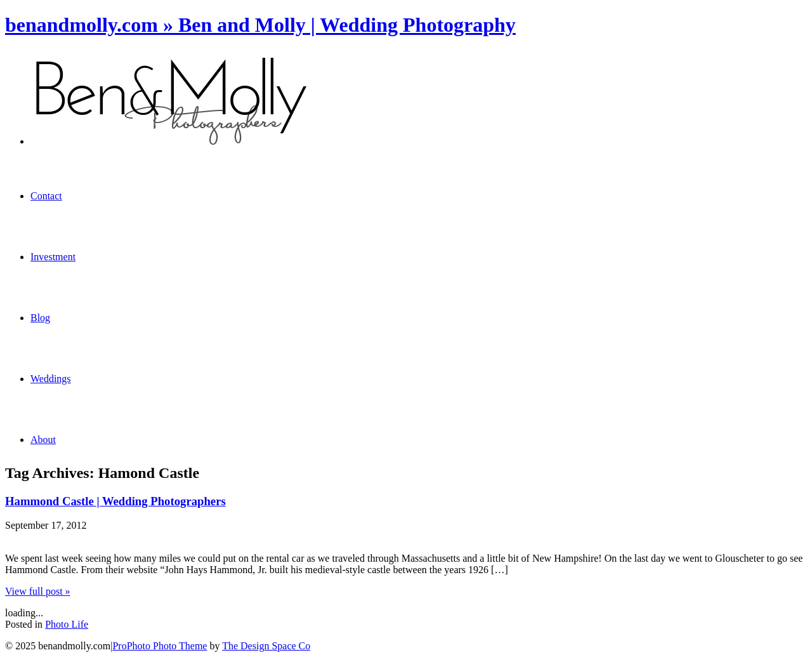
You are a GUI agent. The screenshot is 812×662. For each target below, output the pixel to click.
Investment (53, 257)
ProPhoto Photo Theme (160, 646)
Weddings (51, 379)
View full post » (38, 591)
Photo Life (67, 624)
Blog (40, 318)
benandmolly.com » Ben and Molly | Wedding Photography (260, 25)
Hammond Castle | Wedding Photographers (115, 501)
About (43, 440)
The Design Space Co (266, 646)
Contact (46, 196)
